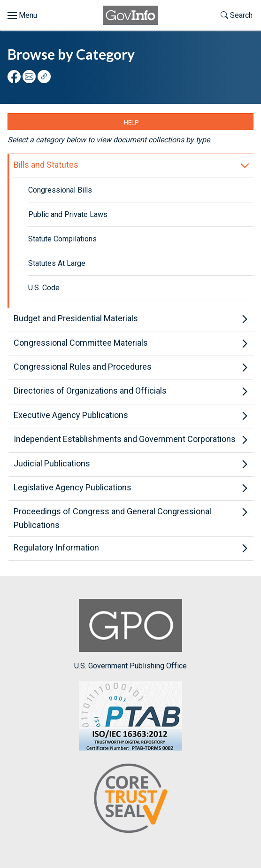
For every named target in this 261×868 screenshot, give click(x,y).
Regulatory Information (56, 547)
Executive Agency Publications (71, 415)
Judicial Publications (52, 463)
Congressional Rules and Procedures (83, 367)
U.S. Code (44, 288)
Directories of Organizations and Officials (90, 391)
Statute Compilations (62, 239)
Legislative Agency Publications (73, 487)
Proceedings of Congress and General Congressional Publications (112, 518)
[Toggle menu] (22, 15)
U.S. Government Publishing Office (130, 634)
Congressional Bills (60, 190)
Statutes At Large (57, 263)
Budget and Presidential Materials (76, 318)
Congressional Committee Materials (81, 343)
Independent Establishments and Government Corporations (125, 439)
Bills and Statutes (46, 165)
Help (131, 122)
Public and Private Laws (68, 214)
